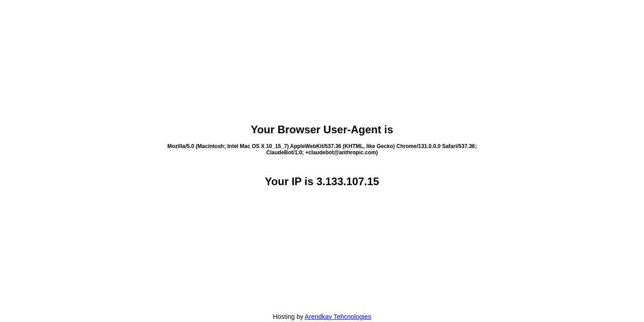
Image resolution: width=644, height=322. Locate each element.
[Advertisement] (322, 227)
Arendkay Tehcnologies (338, 317)
